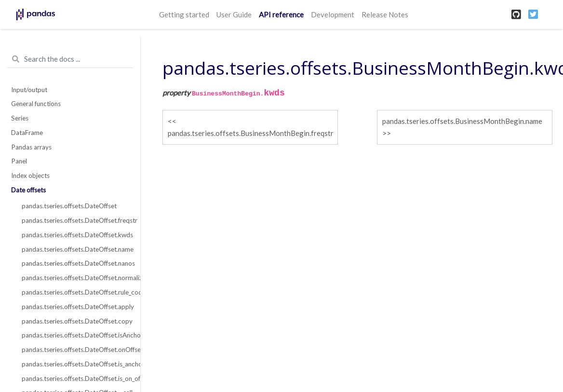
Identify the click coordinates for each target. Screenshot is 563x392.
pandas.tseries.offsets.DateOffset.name (76, 249)
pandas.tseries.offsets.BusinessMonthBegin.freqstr (251, 133)
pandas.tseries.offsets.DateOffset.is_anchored (76, 364)
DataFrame (27, 133)
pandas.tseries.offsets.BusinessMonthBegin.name (462, 121)
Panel (19, 161)
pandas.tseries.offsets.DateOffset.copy (76, 321)
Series (20, 118)
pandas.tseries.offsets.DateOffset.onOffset (76, 350)
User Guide (234, 14)
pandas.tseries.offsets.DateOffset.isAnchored (76, 335)
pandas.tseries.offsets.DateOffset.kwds (76, 235)
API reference (281, 14)
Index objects (30, 176)
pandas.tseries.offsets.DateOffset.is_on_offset (76, 378)
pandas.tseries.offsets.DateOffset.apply (76, 307)
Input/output (29, 90)
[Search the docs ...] (70, 59)
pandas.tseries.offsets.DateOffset (69, 206)
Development (333, 14)
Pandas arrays (31, 147)
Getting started (184, 14)
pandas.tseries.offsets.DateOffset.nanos (76, 263)
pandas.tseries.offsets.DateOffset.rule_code (76, 292)
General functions (36, 104)
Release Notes (385, 14)
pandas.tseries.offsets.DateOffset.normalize (76, 278)
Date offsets (28, 190)
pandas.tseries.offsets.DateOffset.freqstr (76, 220)
